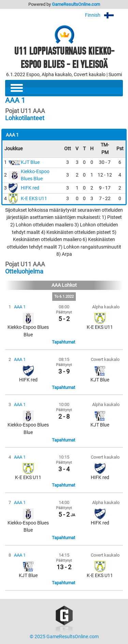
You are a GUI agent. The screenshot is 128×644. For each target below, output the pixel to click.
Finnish (104, 15)
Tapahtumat (63, 342)
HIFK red (30, 188)
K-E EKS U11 (34, 199)
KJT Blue (30, 162)
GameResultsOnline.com (76, 4)
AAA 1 (20, 307)
